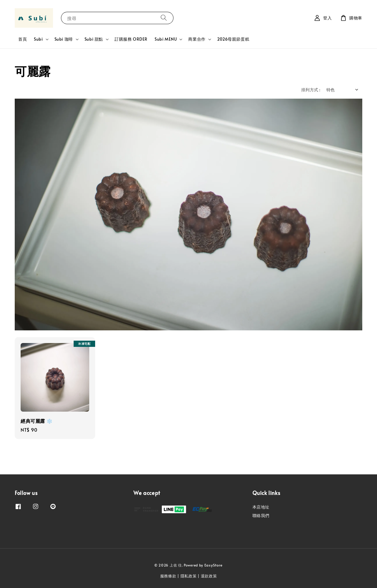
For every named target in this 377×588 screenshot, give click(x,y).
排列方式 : (311, 90)
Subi (38, 39)
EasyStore (214, 565)
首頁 (23, 39)
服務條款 (168, 576)
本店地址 (261, 507)
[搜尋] (164, 18)
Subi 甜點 (94, 39)
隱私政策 (189, 576)
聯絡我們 (261, 515)
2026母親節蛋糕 (233, 39)
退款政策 (209, 576)
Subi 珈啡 (64, 39)
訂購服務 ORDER (131, 39)
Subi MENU (166, 39)
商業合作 (197, 39)
